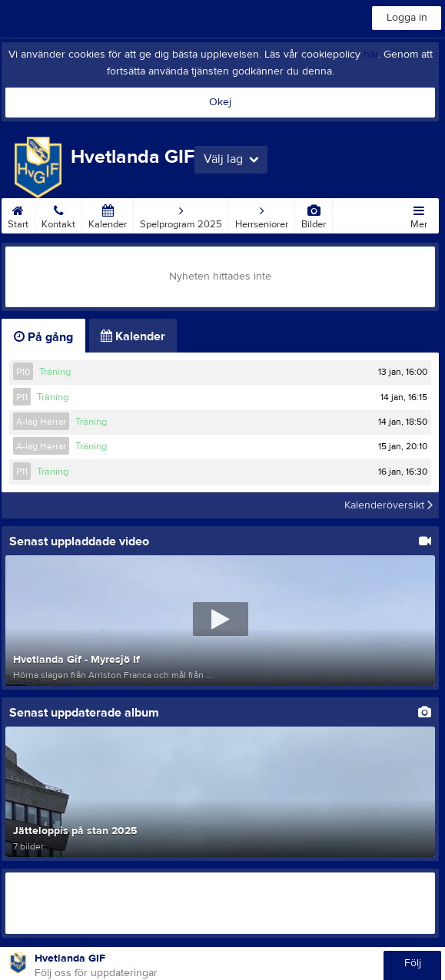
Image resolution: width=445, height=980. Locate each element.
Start (18, 214)
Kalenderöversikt (389, 505)
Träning (55, 372)
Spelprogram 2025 (181, 214)
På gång (43, 337)
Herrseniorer (262, 214)
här (371, 55)
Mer (419, 214)
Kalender (108, 214)
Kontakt (58, 214)
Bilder (314, 214)
